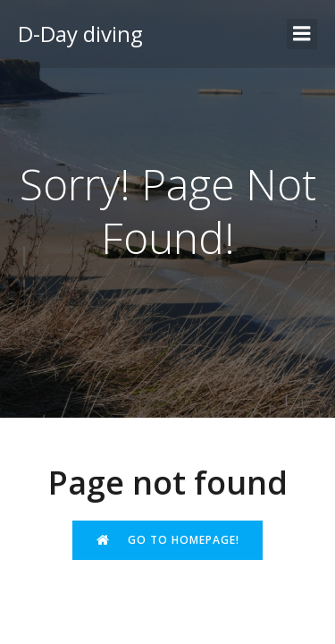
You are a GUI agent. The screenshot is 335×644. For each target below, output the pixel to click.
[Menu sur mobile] (302, 34)
